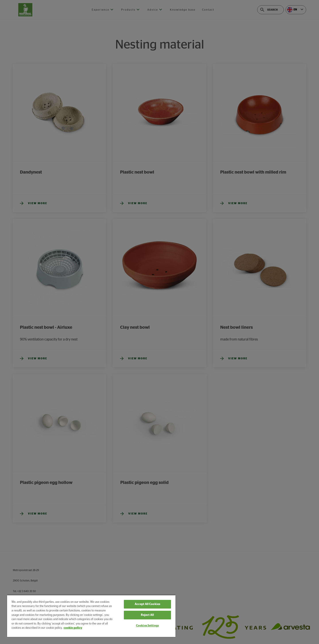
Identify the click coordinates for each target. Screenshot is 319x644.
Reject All (147, 615)
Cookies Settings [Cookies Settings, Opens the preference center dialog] (147, 626)
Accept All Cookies (147, 604)
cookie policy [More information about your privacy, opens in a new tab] (73, 628)
